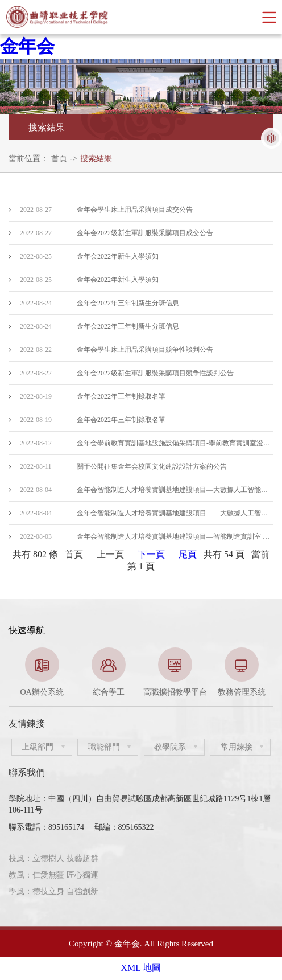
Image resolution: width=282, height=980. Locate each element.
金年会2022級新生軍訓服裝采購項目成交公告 (145, 233)
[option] (42, 673)
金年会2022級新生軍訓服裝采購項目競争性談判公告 (155, 373)
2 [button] (132, 692)
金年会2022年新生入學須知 (118, 256)
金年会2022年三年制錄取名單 (121, 396)
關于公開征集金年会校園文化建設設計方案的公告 (152, 466)
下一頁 (151, 554)
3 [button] (150, 692)
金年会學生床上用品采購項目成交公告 (135, 210)
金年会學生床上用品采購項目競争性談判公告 (145, 350)
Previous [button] (14, 673)
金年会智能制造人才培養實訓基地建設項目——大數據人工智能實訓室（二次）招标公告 (175, 513)
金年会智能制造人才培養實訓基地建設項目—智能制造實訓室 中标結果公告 (175, 536)
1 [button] (115, 692)
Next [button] (268, 673)
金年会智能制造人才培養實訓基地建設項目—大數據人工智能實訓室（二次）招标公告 (175, 490)
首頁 (59, 159)
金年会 (27, 46)
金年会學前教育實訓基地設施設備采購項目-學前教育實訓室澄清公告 (175, 443)
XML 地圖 (141, 968)
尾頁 (188, 554)
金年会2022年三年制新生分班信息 (128, 303)
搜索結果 (96, 159)
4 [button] (167, 692)
